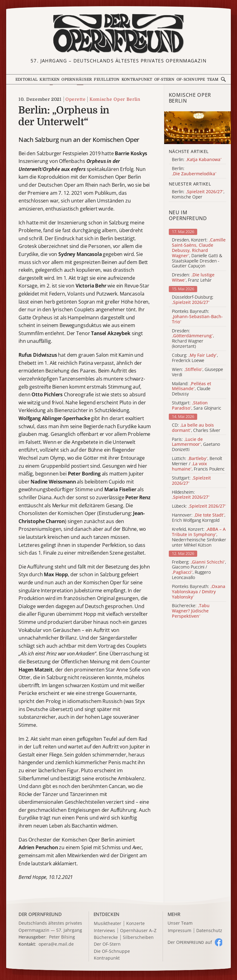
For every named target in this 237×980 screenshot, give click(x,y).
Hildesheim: (191, 495)
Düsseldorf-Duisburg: (193, 300)
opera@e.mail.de (56, 944)
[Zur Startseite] (118, 34)
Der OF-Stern (107, 944)
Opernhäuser (77, 79)
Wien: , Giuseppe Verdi (197, 372)
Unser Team (180, 923)
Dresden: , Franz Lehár (193, 278)
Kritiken (50, 79)
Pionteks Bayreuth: (197, 317)
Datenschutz (209, 931)
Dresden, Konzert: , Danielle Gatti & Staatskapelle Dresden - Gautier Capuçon (199, 253)
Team (213, 79)
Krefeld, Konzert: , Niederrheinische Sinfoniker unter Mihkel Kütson (199, 537)
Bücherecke (106, 937)
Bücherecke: (191, 611)
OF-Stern (164, 79)
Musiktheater (108, 924)
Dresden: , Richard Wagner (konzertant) (193, 339)
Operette (76, 99)
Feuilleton (107, 79)
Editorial (27, 79)
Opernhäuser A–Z (138, 931)
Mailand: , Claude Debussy (191, 389)
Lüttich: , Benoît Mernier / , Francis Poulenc (198, 464)
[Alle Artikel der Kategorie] (197, 128)
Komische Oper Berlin (115, 99)
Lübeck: (199, 506)
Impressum (180, 931)
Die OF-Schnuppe (112, 951)
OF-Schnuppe (191, 79)
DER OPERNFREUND (40, 914)
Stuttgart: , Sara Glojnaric (197, 406)
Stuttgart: (191, 481)
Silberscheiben (138, 937)
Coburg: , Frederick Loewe (195, 358)
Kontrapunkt (137, 79)
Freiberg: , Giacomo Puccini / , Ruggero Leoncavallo (199, 570)
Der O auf (190, 942)
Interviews (104, 931)
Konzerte (135, 924)
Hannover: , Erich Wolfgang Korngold (199, 518)
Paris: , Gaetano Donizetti (196, 445)
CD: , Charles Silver (196, 428)
